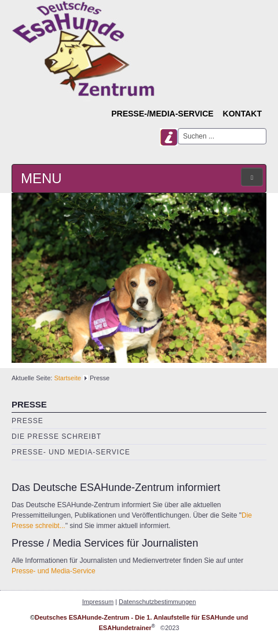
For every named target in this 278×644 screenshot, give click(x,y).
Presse (28, 421)
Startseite (67, 378)
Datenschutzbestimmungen (157, 602)
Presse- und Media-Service (71, 452)
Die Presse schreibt (56, 436)
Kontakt (242, 114)
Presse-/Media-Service (162, 114)
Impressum (98, 602)
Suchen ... (178, 128)
